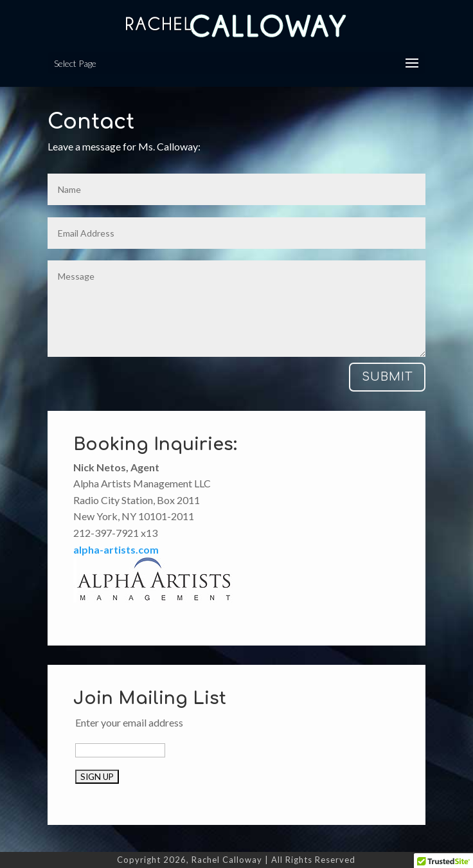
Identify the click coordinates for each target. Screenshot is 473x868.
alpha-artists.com (116, 549)
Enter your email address (129, 722)
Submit (387, 377)
